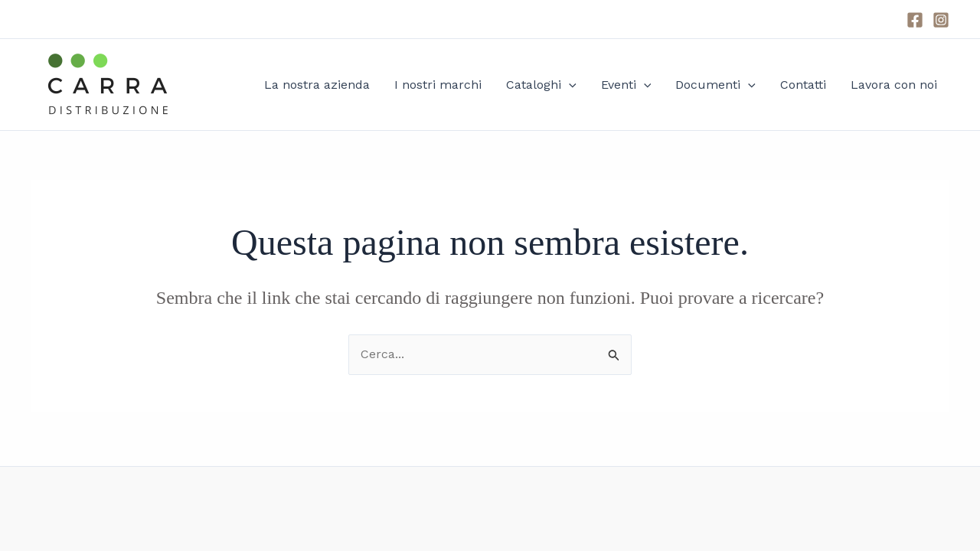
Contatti (803, 85)
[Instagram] (941, 20)
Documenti (715, 85)
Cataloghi (541, 85)
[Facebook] (915, 20)
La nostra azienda (317, 85)
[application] (569, 85)
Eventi (626, 85)
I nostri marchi (438, 85)
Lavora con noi (894, 85)
